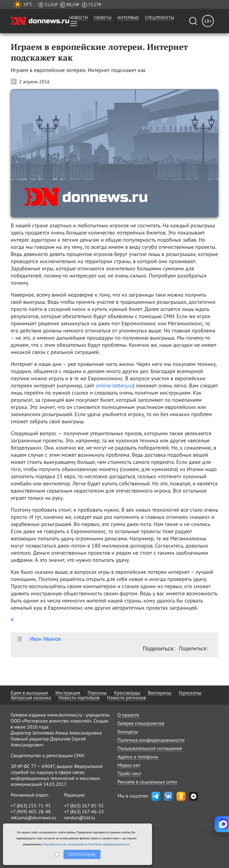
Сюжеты (103, 18)
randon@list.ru (80, 818)
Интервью (128, 18)
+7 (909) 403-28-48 (31, 812)
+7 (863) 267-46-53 (84, 812)
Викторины (160, 693)
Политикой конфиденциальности (109, 844)
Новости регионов (126, 697)
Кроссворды (127, 693)
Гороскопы (190, 693)
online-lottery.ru (114, 385)
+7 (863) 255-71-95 (31, 806)
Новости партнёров (79, 697)
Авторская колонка (31, 697)
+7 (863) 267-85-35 (84, 806)
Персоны (97, 693)
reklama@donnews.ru (33, 818)
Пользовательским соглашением (63, 844)
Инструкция (68, 693)
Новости (79, 18)
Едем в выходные (29, 693)
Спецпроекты (160, 18)
